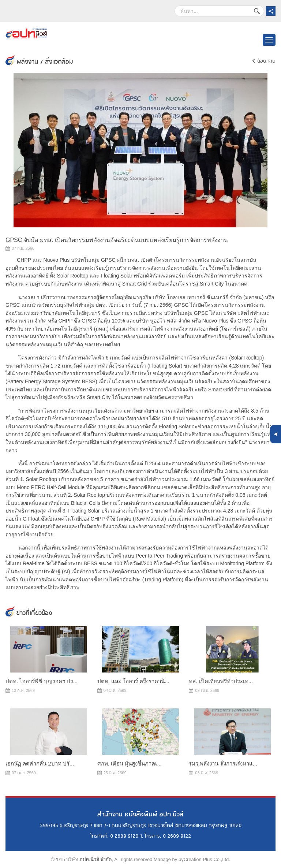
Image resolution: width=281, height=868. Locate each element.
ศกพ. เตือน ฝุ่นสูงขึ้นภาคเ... (130, 763)
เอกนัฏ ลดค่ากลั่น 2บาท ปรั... (40, 763)
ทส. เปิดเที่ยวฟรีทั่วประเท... (221, 681)
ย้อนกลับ (266, 61)
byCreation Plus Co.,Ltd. (204, 859)
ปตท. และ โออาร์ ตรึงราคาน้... (133, 681)
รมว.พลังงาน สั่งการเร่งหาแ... (223, 763)
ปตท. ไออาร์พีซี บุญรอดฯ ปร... (42, 681)
